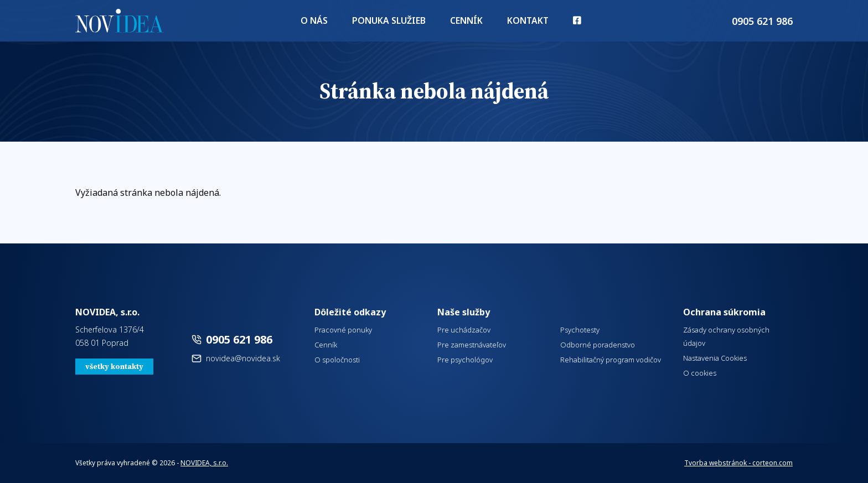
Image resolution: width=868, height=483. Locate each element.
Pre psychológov (465, 360)
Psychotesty (580, 330)
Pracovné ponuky (343, 330)
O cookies (700, 373)
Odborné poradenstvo (598, 345)
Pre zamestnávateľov (472, 345)
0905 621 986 (239, 339)
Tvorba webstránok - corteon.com (738, 463)
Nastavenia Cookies (715, 358)
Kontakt (521, 22)
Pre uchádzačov (464, 330)
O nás (322, 22)
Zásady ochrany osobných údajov (726, 336)
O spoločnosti (337, 360)
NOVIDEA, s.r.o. (204, 463)
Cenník (463, 22)
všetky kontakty (114, 367)
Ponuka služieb (391, 22)
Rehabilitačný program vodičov (611, 360)
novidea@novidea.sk (243, 358)
